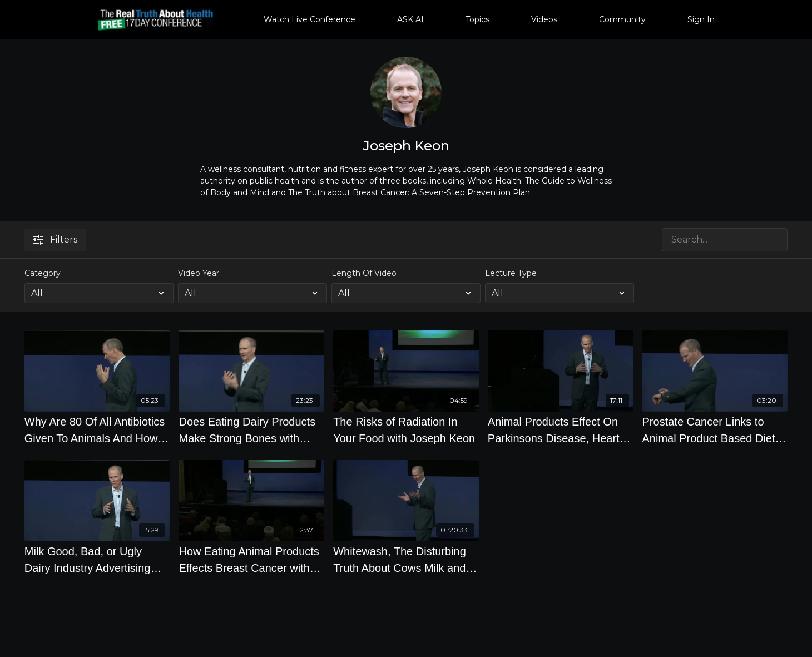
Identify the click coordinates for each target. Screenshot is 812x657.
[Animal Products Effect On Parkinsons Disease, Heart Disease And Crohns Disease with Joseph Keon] (561, 430)
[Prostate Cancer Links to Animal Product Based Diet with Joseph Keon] (715, 430)
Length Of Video (364, 273)
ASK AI (410, 19)
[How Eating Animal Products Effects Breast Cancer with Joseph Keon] (251, 560)
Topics (477, 19)
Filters (55, 239)
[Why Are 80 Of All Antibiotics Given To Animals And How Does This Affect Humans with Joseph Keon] (97, 430)
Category (43, 273)
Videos (544, 19)
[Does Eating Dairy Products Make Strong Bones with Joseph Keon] (251, 430)
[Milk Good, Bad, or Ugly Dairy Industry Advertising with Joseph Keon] (97, 560)
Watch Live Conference (310, 19)
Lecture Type (511, 273)
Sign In (701, 19)
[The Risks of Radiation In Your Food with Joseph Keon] (406, 430)
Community (622, 19)
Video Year (199, 273)
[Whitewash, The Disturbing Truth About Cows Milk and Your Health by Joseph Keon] (406, 560)
